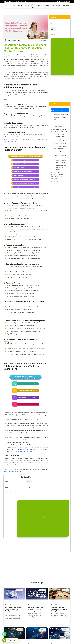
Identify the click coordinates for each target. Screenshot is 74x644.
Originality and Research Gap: (60, 119)
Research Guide (20, 5)
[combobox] (29, 482)
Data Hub (27, 5)
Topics (14, 5)
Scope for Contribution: (60, 123)
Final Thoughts (55, 182)
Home (5, 5)
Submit (44, 519)
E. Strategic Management (60, 152)
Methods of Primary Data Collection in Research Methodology (35, 609)
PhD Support (46, 5)
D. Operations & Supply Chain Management (60, 148)
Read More (8, 623)
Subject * (29, 487)
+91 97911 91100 (12, 640)
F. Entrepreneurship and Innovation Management (60, 156)
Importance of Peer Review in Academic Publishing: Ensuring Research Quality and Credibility (14, 610)
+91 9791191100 (9, 2)
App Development (67, 5)
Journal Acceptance (9, 141)
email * (7, 487)
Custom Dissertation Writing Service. (23, 451)
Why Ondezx (59, 5)
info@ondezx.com (21, 2)
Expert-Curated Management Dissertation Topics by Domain (59, 130)
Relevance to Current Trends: (61, 114)
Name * (7, 482)
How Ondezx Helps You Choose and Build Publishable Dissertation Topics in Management (60, 176)
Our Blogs (53, 5)
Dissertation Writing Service (11, 471)
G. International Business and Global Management (60, 161)
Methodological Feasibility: (60, 126)
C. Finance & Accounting (60, 143)
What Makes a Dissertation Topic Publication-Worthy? (60, 110)
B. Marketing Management (60, 140)
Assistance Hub (39, 5)
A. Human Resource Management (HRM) (59, 136)
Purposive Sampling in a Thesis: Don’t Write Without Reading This (59, 609)
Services (9, 5)
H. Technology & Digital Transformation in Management (60, 168)
